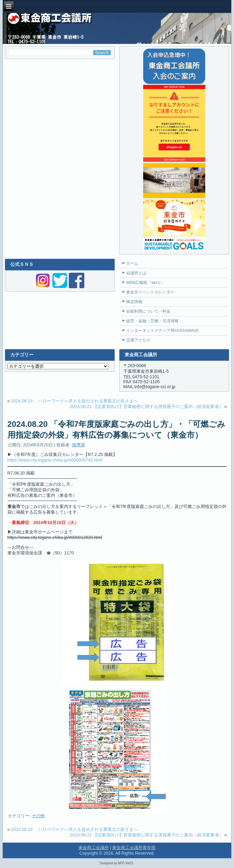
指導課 (78, 445)
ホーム (132, 263)
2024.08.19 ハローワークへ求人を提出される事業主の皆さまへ (74, 401)
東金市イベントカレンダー (150, 292)
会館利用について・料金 (148, 311)
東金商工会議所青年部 (134, 848)
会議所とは (136, 273)
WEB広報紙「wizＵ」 (146, 282)
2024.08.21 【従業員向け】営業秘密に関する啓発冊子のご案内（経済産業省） (147, 406)
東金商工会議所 (94, 848)
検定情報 (134, 302)
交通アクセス (138, 340)
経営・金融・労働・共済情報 (152, 321)
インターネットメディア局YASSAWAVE (163, 330)
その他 (38, 816)
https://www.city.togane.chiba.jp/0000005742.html (55, 460)
